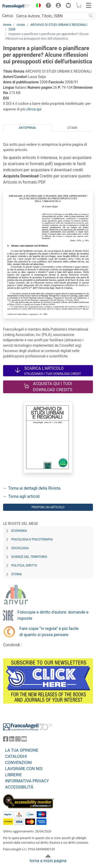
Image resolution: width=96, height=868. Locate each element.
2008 (12, 29)
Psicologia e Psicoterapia (32, 539)
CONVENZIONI (18, 763)
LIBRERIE (13, 775)
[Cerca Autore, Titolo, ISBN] (51, 16)
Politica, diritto (24, 566)
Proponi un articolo (48, 507)
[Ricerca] (91, 16)
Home (7, 25)
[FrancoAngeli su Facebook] (6, 740)
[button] (37, 6)
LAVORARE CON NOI (24, 769)
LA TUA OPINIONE (22, 750)
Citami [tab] (72, 128)
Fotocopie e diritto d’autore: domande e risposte (53, 615)
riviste (21, 25)
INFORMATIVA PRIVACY (27, 781)
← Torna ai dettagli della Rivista (32, 488)
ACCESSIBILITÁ (19, 787)
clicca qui (34, 109)
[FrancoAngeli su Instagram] (18, 740)
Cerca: (8, 16)
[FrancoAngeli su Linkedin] (12, 740)
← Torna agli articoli (21, 496)
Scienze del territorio (29, 557)
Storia (17, 574)
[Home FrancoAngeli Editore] (17, 6)
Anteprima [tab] (27, 128)
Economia (19, 531)
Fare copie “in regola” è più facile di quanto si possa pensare (49, 632)
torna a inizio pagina (48, 861)
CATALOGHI (16, 756)
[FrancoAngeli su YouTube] (24, 740)
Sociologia (20, 548)
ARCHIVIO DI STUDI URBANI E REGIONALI (59, 25)
